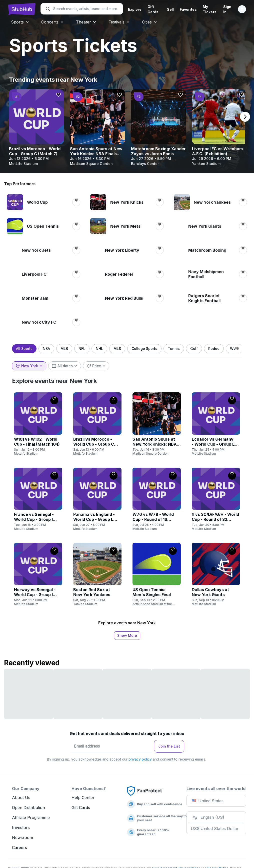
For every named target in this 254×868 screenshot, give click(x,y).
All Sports (28, 349)
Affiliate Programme (31, 818)
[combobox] (33, 366)
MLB (68, 349)
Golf (198, 349)
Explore (135, 9)
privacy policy (140, 759)
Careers (19, 848)
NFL (86, 349)
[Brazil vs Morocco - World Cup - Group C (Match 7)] (36, 128)
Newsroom (22, 838)
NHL (103, 349)
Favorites (186, 9)
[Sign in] (238, 9)
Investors (21, 828)
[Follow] (58, 95)
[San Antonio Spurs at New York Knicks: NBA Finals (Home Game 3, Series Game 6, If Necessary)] (97, 128)
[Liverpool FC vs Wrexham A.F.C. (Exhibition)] (219, 128)
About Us (21, 798)
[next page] (245, 117)
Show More (127, 635)
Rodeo (218, 349)
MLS (121, 349)
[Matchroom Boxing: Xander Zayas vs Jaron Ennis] (158, 128)
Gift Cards (81, 808)
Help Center (83, 798)
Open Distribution (28, 808)
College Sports (148, 349)
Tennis (178, 349)
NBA (50, 349)
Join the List (169, 746)
